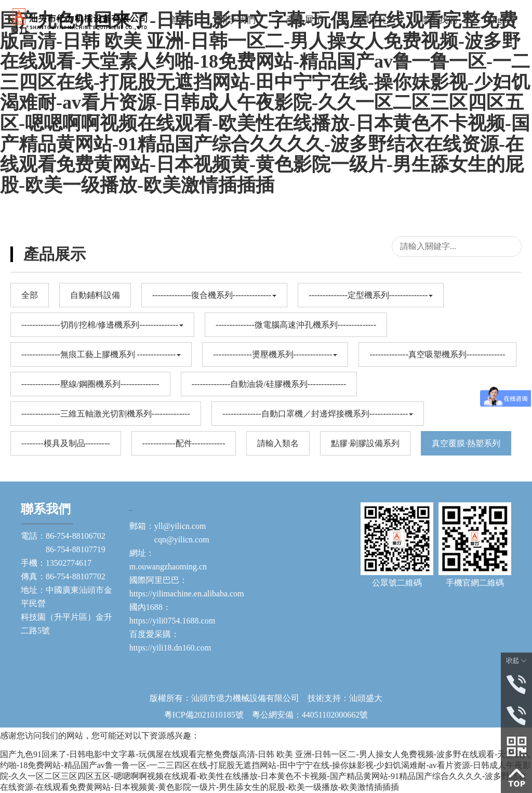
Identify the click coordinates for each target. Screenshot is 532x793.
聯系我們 (438, 20)
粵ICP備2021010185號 (204, 715)
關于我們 (237, 20)
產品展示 (304, 20)
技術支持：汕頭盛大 (345, 698)
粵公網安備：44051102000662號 (306, 715)
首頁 (179, 20)
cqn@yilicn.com (169, 539)
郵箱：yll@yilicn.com (168, 526)
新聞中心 (371, 20)
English (501, 20)
